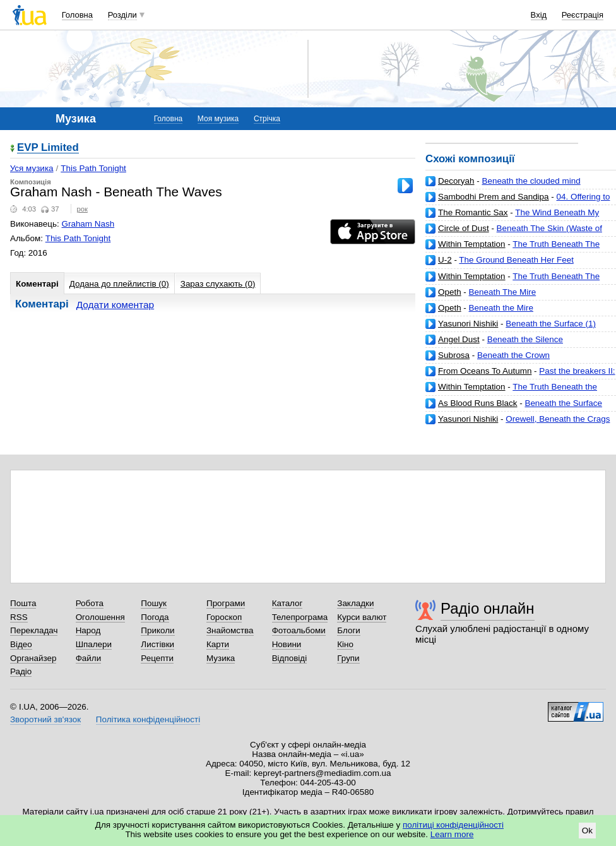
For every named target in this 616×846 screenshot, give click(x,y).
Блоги (349, 630)
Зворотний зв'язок (45, 719)
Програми (226, 603)
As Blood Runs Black (477, 403)
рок (82, 209)
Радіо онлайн (488, 608)
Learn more (452, 834)
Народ (88, 630)
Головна (77, 15)
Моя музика (218, 119)
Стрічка (267, 119)
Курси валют (362, 617)
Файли (89, 658)
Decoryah (456, 181)
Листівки (157, 644)
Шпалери (94, 644)
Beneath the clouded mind (531, 181)
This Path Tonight (93, 168)
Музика (221, 658)
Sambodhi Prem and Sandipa (494, 197)
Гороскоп (224, 617)
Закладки (355, 603)
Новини (287, 644)
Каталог (287, 603)
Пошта (23, 603)
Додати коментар (115, 305)
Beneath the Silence (525, 339)
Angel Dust (459, 339)
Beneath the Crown (513, 355)
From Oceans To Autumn (485, 371)
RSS (19, 617)
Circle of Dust (464, 228)
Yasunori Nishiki (468, 324)
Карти (218, 644)
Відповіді (290, 658)
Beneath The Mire (503, 292)
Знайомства (230, 630)
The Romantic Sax (473, 212)
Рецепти (157, 658)
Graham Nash (88, 224)
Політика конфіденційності (148, 719)
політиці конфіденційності (453, 825)
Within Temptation (472, 244)
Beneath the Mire (501, 308)
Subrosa (454, 355)
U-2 (445, 260)
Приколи (157, 630)
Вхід (539, 15)
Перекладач (34, 630)
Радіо (21, 671)
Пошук (154, 603)
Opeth (450, 292)
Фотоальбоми (299, 630)
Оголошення (100, 617)
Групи (348, 658)
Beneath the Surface (563, 403)
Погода (155, 617)
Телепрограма (300, 617)
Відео (21, 644)
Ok (587, 831)
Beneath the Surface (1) (551, 324)
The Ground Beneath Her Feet (516, 260)
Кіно (345, 644)
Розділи (122, 15)
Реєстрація (583, 15)
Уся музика (32, 168)
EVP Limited (48, 148)
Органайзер (33, 658)
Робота (90, 603)
